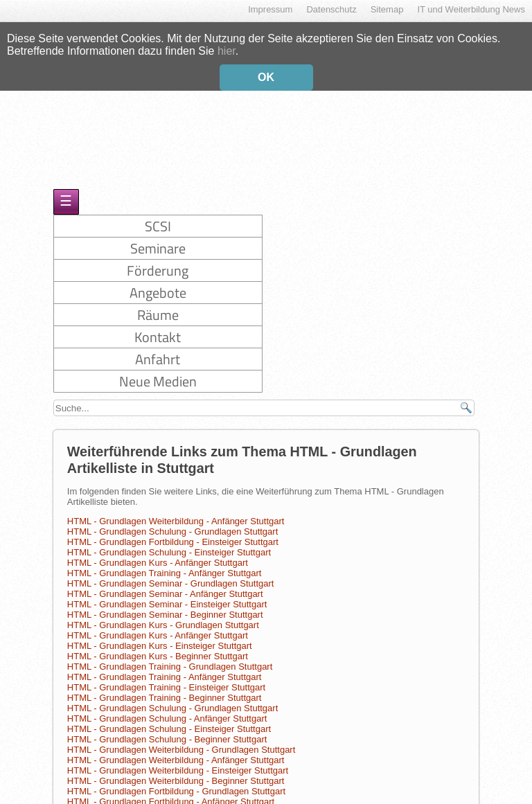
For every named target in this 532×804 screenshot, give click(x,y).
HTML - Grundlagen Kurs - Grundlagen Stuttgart (163, 616)
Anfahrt (158, 350)
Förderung (158, 261)
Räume (158, 306)
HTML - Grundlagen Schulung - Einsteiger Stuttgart (169, 543)
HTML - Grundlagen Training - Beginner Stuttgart (165, 689)
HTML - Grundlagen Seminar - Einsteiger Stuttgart (167, 595)
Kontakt (158, 328)
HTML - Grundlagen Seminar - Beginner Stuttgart (165, 606)
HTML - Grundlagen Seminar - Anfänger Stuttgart (165, 585)
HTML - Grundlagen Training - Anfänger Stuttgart (165, 564)
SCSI (158, 217)
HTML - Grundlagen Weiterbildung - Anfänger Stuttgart (176, 512)
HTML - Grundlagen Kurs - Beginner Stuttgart (158, 647)
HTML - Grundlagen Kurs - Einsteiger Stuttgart (160, 637)
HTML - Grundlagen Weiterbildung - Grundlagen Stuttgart (181, 741)
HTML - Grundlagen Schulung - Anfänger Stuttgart (167, 709)
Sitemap (387, 9)
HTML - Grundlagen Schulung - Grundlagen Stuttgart (172, 522)
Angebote (158, 284)
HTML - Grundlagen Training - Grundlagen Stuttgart (170, 658)
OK (266, 75)
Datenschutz (331, 9)
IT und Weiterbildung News (471, 9)
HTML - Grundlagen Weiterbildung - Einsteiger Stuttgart (178, 761)
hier (227, 49)
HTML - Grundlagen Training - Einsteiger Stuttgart (166, 678)
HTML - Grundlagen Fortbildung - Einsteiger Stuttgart (173, 533)
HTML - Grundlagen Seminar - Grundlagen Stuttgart (171, 574)
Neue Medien (158, 372)
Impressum (270, 9)
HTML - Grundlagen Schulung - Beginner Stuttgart (167, 730)
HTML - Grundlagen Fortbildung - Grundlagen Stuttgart (176, 782)
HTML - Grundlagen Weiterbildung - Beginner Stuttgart (176, 772)
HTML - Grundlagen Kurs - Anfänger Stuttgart (158, 554)
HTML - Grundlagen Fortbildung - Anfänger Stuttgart (171, 793)
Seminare (158, 239)
